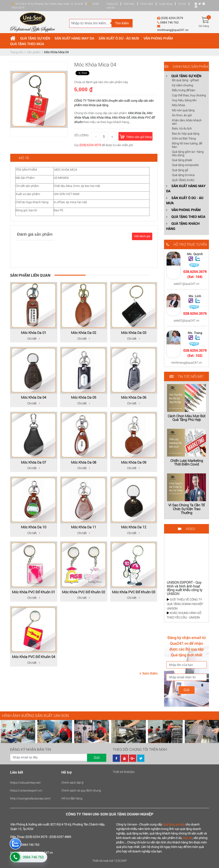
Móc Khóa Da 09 (134, 462)
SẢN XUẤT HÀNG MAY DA (74, 38)
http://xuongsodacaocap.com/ (30, 798)
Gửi (187, 690)
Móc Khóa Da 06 (134, 397)
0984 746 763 (33, 857)
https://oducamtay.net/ (26, 782)
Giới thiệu (129, 4)
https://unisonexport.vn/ (26, 790)
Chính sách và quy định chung (81, 790)
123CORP (120, 861)
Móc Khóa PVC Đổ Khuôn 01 (34, 592)
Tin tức (182, 4)
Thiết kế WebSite (124, 772)
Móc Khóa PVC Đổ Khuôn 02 (84, 592)
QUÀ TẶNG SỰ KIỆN (35, 38)
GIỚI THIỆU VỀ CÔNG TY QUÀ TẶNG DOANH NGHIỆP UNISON (185, 604)
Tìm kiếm (122, 23)
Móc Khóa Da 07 (34, 462)
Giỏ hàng (204, 26)
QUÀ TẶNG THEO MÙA (27, 44)
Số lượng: (82, 135)
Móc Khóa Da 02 (84, 333)
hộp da (187, 838)
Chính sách (147, 4)
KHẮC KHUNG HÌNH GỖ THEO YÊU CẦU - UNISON (184, 615)
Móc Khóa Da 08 (84, 462)
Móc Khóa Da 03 (134, 333)
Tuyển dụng (166, 4)
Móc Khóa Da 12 (134, 527)
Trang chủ (112, 4)
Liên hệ (110, 7)
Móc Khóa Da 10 (34, 527)
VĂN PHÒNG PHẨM (158, 38)
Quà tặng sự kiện (174, 824)
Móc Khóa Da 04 (34, 397)
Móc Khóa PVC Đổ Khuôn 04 (34, 657)
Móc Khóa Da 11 (84, 527)
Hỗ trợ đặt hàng (72, 798)
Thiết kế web (100, 861)
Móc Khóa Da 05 (84, 397)
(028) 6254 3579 (90, 145)
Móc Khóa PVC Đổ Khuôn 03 (134, 592)
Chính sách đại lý (73, 782)
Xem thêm (149, 673)
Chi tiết (34, 339)
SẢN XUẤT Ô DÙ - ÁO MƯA (119, 38)
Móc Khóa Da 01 (34, 333)
